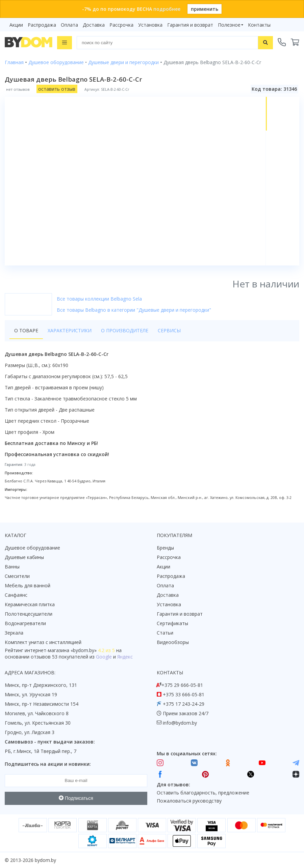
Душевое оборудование (32, 548)
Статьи (165, 633)
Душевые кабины (24, 557)
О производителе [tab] (125, 330)
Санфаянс (16, 595)
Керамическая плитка (30, 604)
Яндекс (125, 657)
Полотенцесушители (29, 614)
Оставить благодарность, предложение (203, 793)
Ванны (12, 567)
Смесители (17, 576)
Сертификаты (172, 623)
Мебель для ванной (28, 585)
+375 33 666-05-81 (184, 694)
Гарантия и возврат (190, 25)
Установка (150, 25)
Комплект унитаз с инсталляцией (43, 642)
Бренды (165, 548)
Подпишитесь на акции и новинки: (48, 764)
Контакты (259, 25)
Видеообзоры (173, 642)
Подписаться (76, 798)
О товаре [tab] (26, 330)
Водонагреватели (25, 623)
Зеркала (14, 633)
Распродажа (42, 25)
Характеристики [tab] (70, 330)
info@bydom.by (180, 723)
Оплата (69, 25)
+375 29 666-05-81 (182, 685)
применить (205, 9)
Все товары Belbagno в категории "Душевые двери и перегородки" (134, 310)
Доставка (94, 25)
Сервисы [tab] (169, 330)
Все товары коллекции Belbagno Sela (99, 299)
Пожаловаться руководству (189, 801)
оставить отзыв (57, 89)
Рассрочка (121, 25)
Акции (16, 25)
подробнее (167, 9)
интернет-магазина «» (61, 650)
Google (104, 657)
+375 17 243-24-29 (184, 704)
